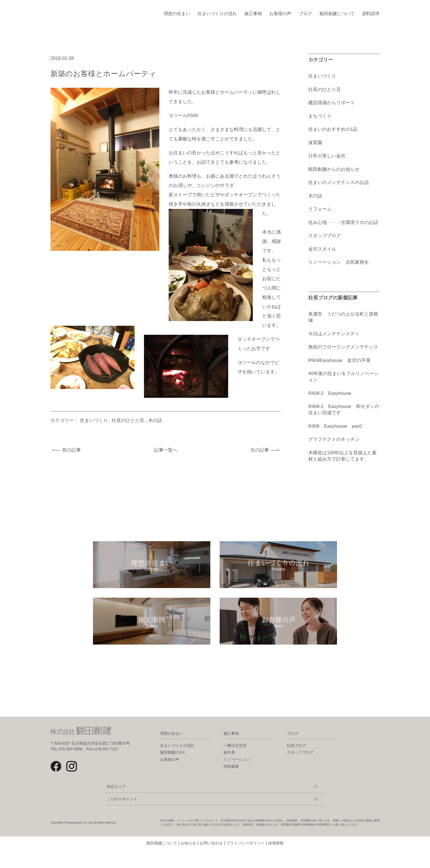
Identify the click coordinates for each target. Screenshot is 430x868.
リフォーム (320, 209)
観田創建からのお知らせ (334, 169)
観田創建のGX (172, 771)
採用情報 (276, 861)
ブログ (305, 14)
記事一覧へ (166, 450)
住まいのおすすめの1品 (333, 129)
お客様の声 (280, 14)
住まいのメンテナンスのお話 (339, 182)
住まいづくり (94, 420)
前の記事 (72, 450)
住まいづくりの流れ (217, 14)
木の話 (155, 420)
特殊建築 (231, 785)
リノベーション (237, 778)
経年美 (229, 771)
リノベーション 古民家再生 (339, 262)
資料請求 (371, 14)
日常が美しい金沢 (327, 156)
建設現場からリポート (332, 103)
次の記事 (260, 450)
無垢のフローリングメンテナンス (343, 347)
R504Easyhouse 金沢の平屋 (339, 360)
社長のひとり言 (128, 420)
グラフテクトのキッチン (334, 439)
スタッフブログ (325, 236)
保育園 (315, 143)
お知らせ (188, 861)
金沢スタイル (322, 249)
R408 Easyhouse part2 (335, 426)
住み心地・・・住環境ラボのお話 (343, 222)
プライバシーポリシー (245, 861)
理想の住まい (177, 14)
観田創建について (337, 14)
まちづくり (320, 116)
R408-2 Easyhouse (332, 393)
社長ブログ (296, 764)
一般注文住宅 (235, 764)
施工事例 (253, 14)
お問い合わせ (211, 861)
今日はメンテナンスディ (334, 334)
